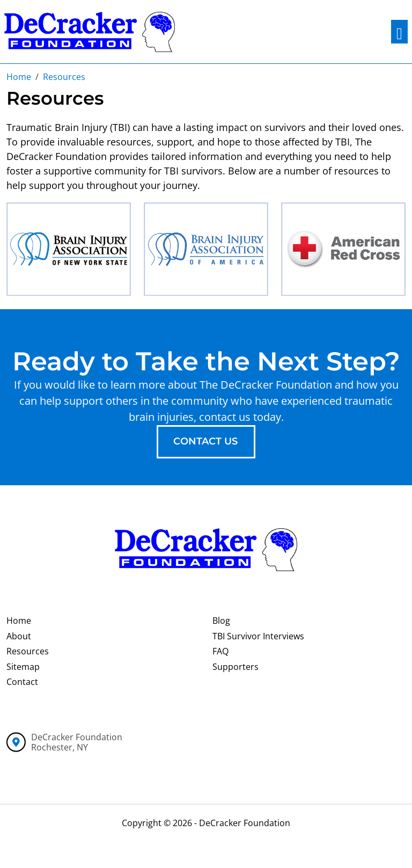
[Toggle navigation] (399, 32)
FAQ (220, 651)
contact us (205, 441)
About (19, 636)
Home (19, 621)
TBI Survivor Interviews (258, 636)
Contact (22, 682)
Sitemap (23, 667)
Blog (221, 621)
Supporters (236, 667)
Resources (28, 651)
